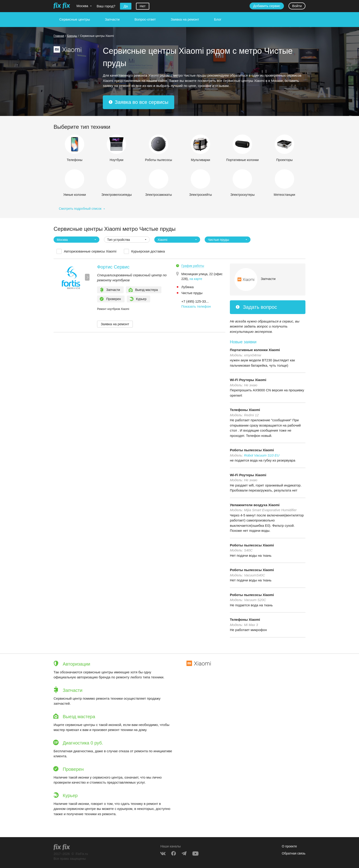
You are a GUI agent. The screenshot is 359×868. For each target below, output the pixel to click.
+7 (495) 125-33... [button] (195, 301)
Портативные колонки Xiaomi (255, 350)
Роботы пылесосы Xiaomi (252, 450)
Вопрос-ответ (145, 19)
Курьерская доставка (148, 251)
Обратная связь (294, 853)
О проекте (289, 846)
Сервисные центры (75, 19)
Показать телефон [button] (196, 306)
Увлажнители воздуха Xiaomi (255, 505)
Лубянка (188, 287)
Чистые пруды (192, 293)
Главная (59, 36)
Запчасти (112, 19)
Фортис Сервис (113, 267)
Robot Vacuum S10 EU (262, 455)
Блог (218, 19)
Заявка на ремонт (185, 19)
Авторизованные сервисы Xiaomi (90, 251)
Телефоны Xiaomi (245, 410)
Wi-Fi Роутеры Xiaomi (248, 380)
